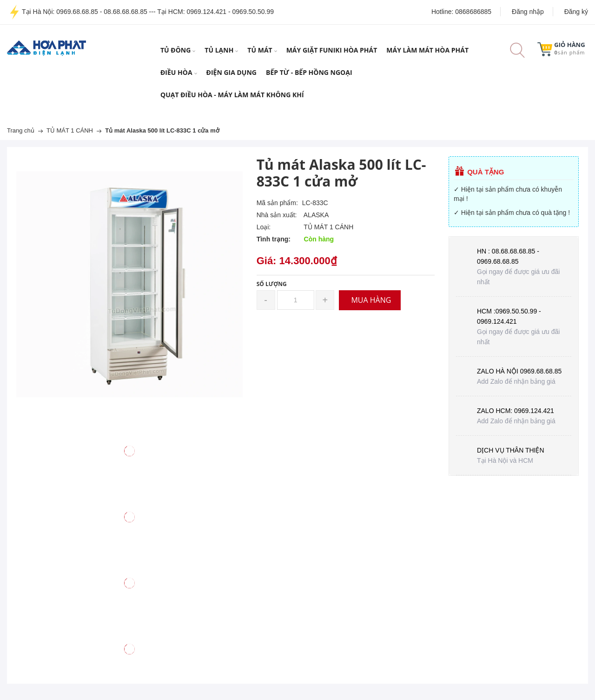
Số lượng (272, 284)
